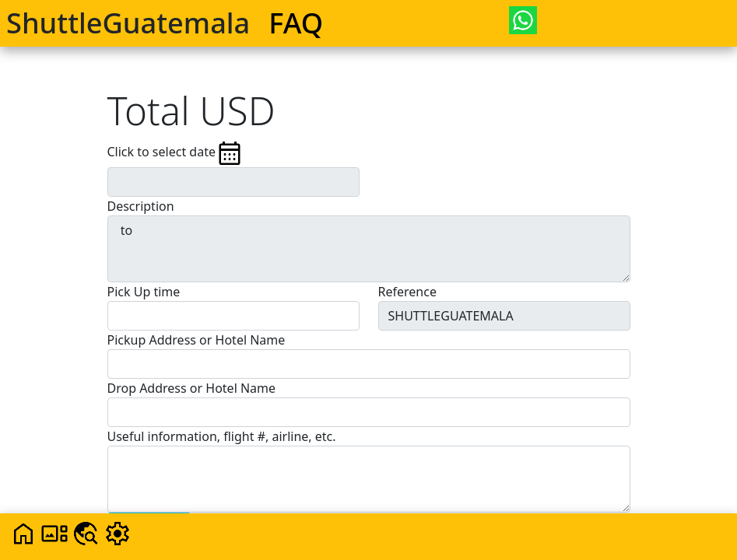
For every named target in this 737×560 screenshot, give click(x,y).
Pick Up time (144, 292)
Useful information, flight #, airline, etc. (222, 436)
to (369, 249)
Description (141, 206)
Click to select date (175, 153)
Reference (407, 292)
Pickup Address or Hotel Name (197, 340)
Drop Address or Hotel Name (192, 388)
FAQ (296, 23)
